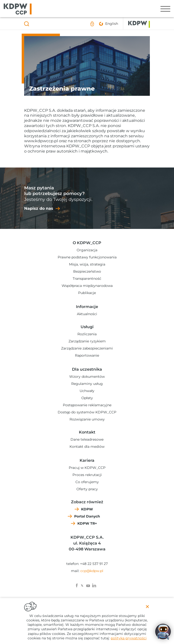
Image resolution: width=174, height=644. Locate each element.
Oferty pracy (87, 489)
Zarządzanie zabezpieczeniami (87, 348)
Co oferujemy (87, 482)
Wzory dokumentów (87, 377)
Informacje (87, 307)
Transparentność (87, 279)
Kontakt (87, 432)
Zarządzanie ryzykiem (87, 341)
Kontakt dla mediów (87, 447)
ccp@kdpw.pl (92, 571)
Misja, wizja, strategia (87, 264)
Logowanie (92, 24)
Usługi (87, 327)
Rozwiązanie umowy (87, 419)
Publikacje (87, 293)
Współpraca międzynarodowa (87, 286)
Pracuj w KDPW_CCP (87, 468)
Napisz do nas (39, 208)
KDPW (87, 509)
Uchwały (87, 391)
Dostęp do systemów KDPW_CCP (87, 412)
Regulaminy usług (87, 384)
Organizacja (87, 250)
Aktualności (87, 314)
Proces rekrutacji (87, 475)
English (112, 24)
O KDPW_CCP (87, 243)
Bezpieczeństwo (87, 271)
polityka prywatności (129, 638)
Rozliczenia (87, 334)
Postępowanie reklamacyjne (87, 405)
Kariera (87, 460)
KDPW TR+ (87, 523)
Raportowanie (87, 355)
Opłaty (87, 398)
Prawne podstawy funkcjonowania (87, 257)
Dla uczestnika (87, 369)
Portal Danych (87, 516)
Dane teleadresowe (87, 439)
